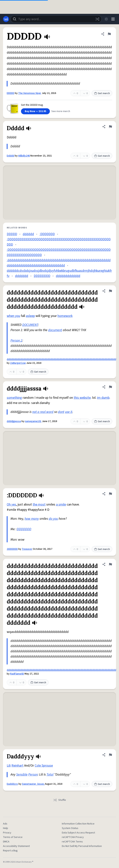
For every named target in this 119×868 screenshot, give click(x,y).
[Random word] (97, 19)
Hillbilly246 (24, 156)
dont (61, 412)
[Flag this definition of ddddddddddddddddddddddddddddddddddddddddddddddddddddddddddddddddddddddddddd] (110, 291)
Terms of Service (13, 837)
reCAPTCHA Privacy (73, 837)
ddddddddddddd (68, 276)
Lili (9, 766)
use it (69, 412)
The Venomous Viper (30, 93)
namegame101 (33, 421)
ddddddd (22, 276)
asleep (30, 316)
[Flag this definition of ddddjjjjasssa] (110, 387)
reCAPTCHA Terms (72, 842)
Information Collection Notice (78, 824)
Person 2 (16, 341)
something (14, 398)
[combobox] (56, 19)
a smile (61, 504)
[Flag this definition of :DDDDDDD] (110, 494)
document (55, 330)
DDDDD (10, 93)
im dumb (103, 398)
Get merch (102, 93)
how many (32, 519)
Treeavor (27, 549)
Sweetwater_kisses (33, 784)
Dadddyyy (12, 784)
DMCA (6, 842)
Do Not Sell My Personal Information (82, 846)
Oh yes (11, 504)
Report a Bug (10, 851)
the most (39, 504)
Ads (5, 824)
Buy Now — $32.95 (35, 111)
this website (82, 398)
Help (6, 828)
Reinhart (17, 766)
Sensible (22, 775)
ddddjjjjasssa (14, 421)
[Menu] (113, 19)
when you (13, 316)
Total (50, 775)
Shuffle (60, 800)
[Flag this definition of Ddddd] (110, 127)
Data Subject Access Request (78, 833)
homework (65, 316)
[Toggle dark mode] (106, 19)
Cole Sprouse (44, 766)
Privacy (7, 833)
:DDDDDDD (47, 234)
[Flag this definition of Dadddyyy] (110, 755)
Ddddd (10, 156)
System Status (70, 828)
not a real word (43, 412)
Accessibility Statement (16, 846)
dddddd (28, 234)
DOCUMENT (30, 325)
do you (53, 519)
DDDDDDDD (42, 276)
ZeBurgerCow (18, 363)
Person (33, 775)
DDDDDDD (24, 529)
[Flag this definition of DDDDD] (109, 34)
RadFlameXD (17, 674)
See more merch (61, 111)
